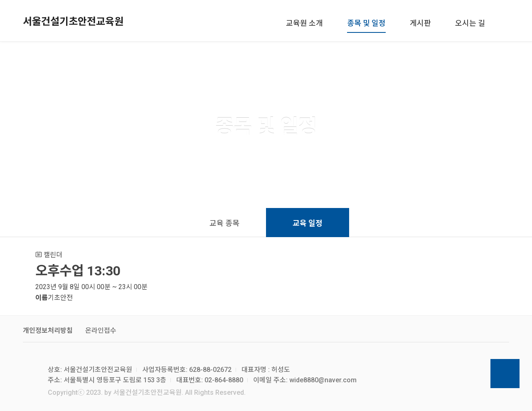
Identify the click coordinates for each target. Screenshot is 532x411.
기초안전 (60, 298)
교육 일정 (308, 223)
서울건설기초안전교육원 (73, 22)
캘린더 (49, 255)
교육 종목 (224, 223)
